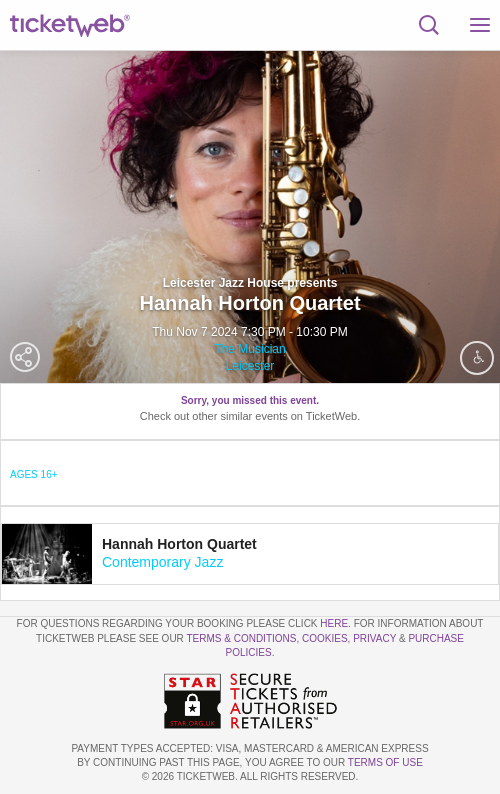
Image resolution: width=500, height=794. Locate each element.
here (334, 623)
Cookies (325, 638)
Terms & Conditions (241, 638)
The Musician (249, 349)
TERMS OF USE (385, 762)
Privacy (374, 638)
